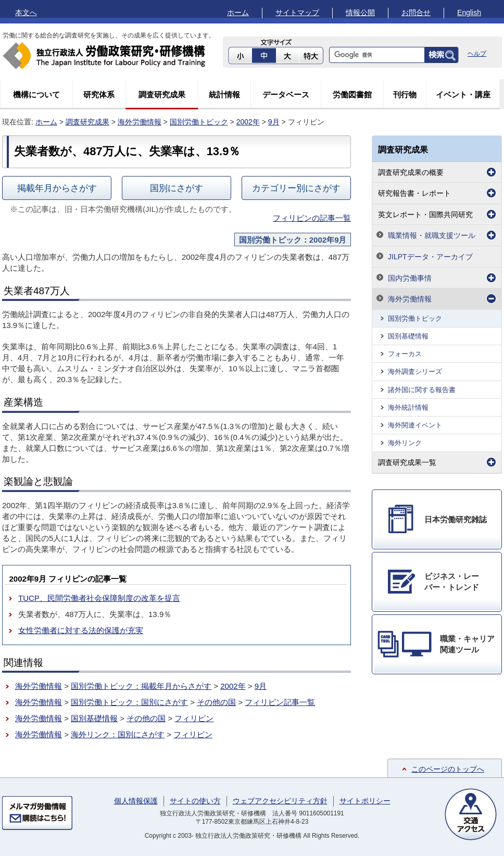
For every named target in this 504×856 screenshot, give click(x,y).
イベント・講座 (463, 95)
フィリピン (194, 718)
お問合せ (416, 12)
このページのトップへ (448, 769)
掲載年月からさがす (57, 188)
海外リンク (405, 443)
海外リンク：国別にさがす (118, 734)
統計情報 (224, 95)
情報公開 (360, 12)
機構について (36, 95)
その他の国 (216, 702)
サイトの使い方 (195, 801)
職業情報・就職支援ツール (432, 235)
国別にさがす (177, 188)
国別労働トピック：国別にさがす (129, 702)
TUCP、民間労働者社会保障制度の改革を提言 (99, 598)
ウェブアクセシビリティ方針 (280, 801)
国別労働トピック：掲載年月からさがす (141, 686)
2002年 (248, 122)
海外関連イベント (415, 425)
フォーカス (405, 354)
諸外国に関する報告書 (422, 390)
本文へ (26, 12)
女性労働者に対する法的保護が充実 (81, 630)
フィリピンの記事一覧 (312, 218)
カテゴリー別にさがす (296, 188)
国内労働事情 (410, 278)
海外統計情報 (408, 407)
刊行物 (405, 95)
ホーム (238, 12)
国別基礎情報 (94, 718)
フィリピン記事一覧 (280, 702)
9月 (274, 122)
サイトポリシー (365, 801)
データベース (286, 95)
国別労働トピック (199, 122)
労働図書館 (352, 95)
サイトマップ (297, 12)
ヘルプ (477, 54)
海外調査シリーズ (415, 372)
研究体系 (99, 95)
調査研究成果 (162, 95)
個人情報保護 (136, 801)
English (469, 12)
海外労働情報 (140, 122)
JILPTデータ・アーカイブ (430, 257)
